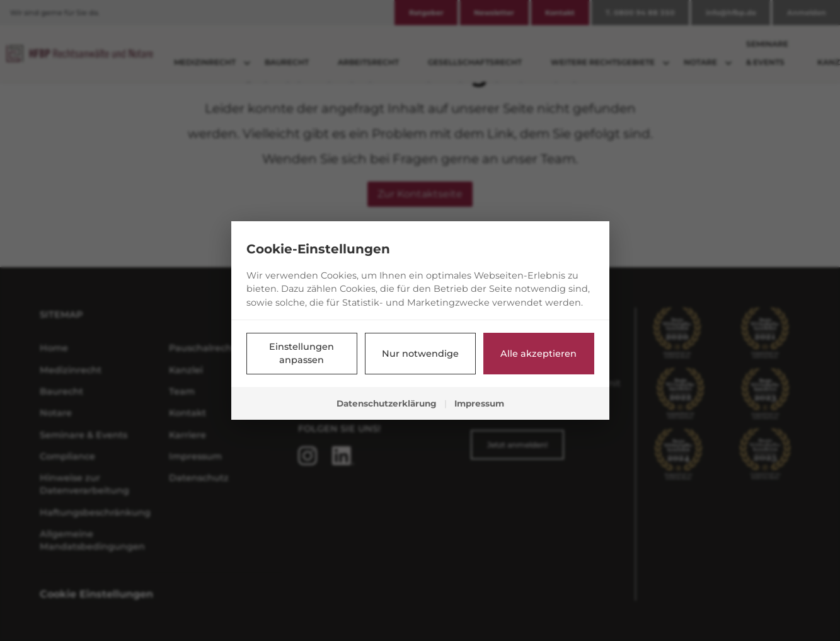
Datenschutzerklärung (387, 403)
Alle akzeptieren (538, 354)
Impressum (479, 403)
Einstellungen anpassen (302, 354)
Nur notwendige (420, 354)
